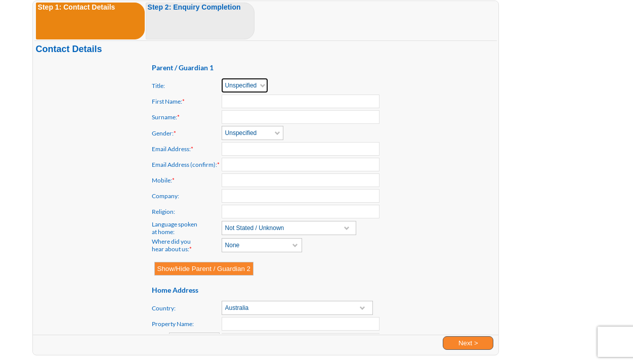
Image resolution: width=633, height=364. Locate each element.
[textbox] (301, 196)
